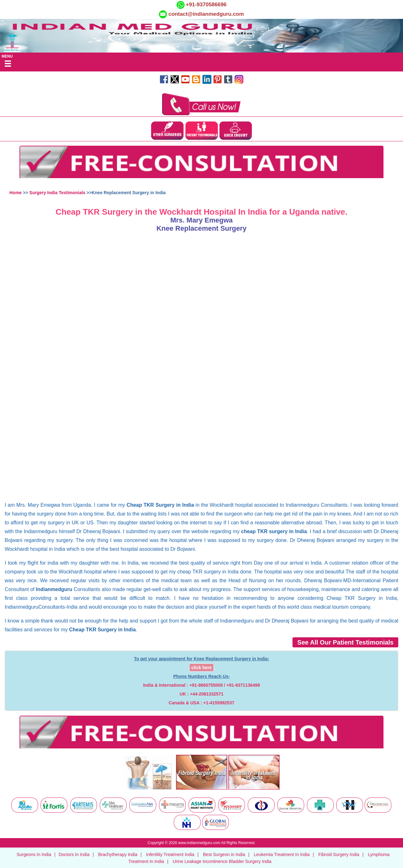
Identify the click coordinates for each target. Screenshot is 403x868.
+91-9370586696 (206, 5)
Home (16, 193)
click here (202, 668)
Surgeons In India (34, 854)
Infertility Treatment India (170, 854)
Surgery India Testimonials (57, 193)
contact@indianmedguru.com (206, 14)
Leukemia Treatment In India (282, 854)
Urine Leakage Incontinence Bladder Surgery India (222, 861)
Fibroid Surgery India (339, 854)
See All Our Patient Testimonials (345, 642)
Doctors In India (74, 854)
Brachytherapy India (118, 854)
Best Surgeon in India (224, 854)
